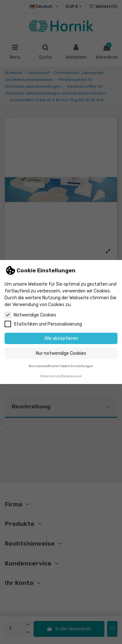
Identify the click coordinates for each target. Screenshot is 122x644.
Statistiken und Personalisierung (43, 324)
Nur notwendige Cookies (61, 353)
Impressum (73, 376)
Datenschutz (51, 376)
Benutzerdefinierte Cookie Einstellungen (61, 366)
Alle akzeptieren (61, 338)
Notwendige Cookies (30, 315)
